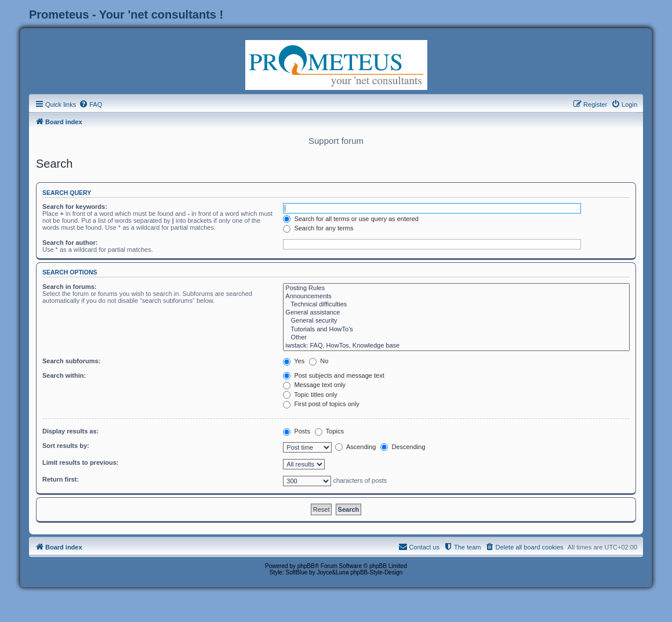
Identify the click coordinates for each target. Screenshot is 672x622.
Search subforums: (71, 361)
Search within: (64, 375)
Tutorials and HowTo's (456, 330)
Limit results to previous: (80, 462)
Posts (297, 431)
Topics (329, 431)
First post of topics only (321, 404)
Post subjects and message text (333, 375)
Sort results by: (66, 446)
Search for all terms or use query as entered (351, 219)
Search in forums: (70, 287)
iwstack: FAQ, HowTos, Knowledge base (456, 346)
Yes (294, 361)
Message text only (314, 385)
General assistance (456, 313)
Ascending (355, 447)
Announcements (456, 296)
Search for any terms (318, 228)
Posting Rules (456, 288)
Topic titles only (310, 395)
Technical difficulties (456, 305)
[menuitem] (90, 104)
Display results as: (70, 431)
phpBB (306, 566)
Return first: (61, 479)
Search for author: (70, 243)
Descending (403, 447)
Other (456, 338)
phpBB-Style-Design (376, 572)
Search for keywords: (75, 207)
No (319, 361)
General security (456, 321)
